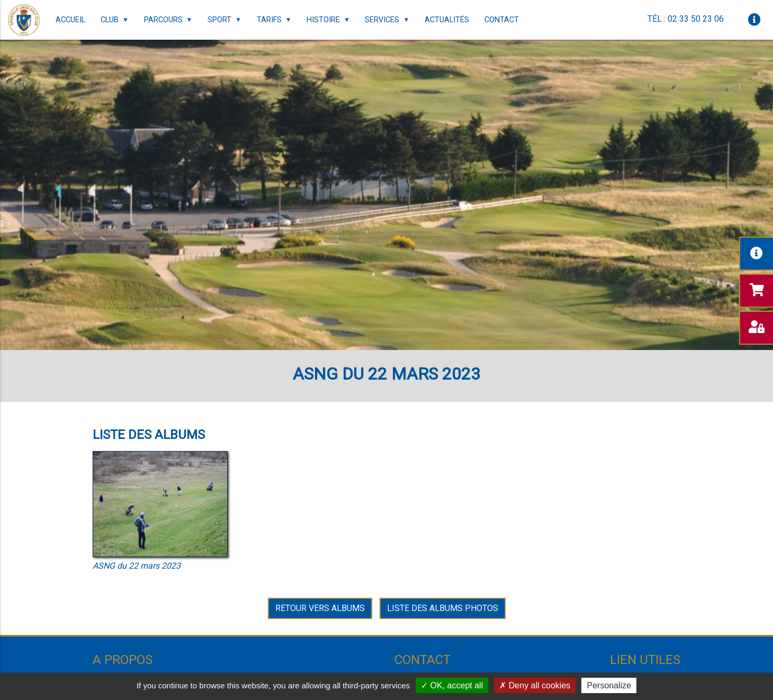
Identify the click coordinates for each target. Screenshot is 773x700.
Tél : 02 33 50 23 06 (686, 19)
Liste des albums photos (443, 608)
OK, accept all (452, 685)
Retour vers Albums (320, 608)
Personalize (609, 685)
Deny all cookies (535, 685)
